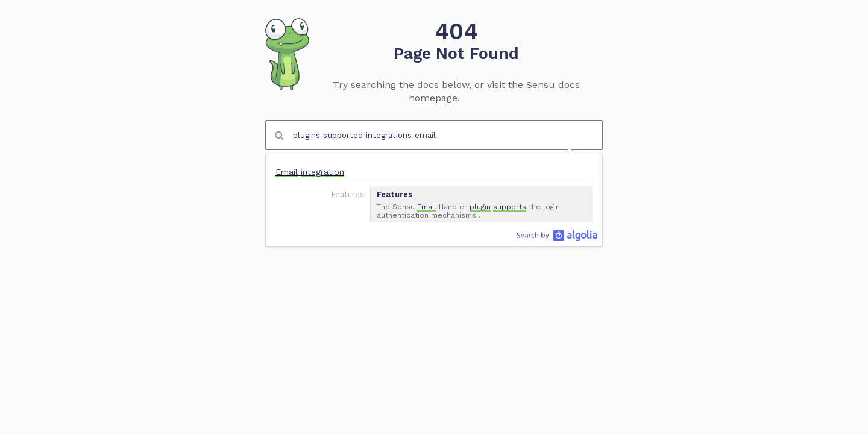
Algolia (557, 235)
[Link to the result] (434, 191)
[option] (434, 191)
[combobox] (434, 135)
